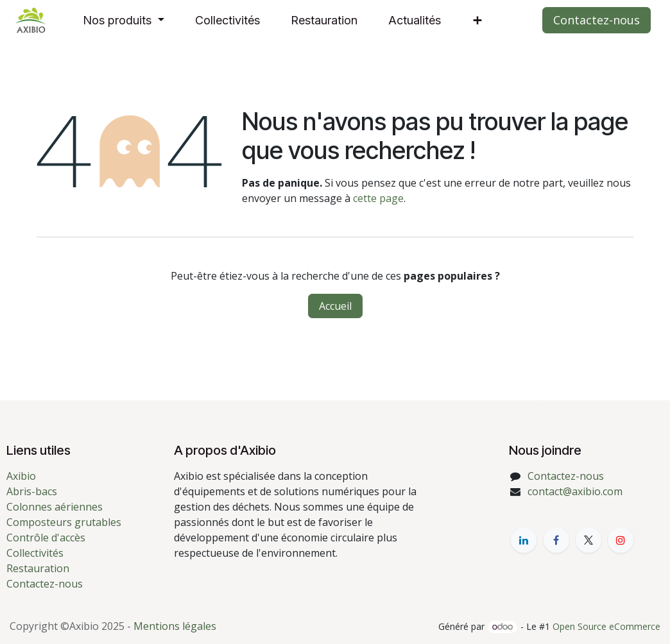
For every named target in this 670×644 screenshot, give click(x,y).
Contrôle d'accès (46, 538)
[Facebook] (556, 540)
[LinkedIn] (524, 540)
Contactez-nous (597, 20)
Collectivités (35, 553)
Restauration (38, 568)
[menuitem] (124, 20)
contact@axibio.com (575, 491)
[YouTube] (621, 540)
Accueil (335, 306)
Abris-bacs (32, 491)
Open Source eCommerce (606, 626)
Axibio (21, 476)
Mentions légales (175, 626)
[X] (588, 540)
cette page (378, 198)
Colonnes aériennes (55, 507)
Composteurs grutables (64, 522)
